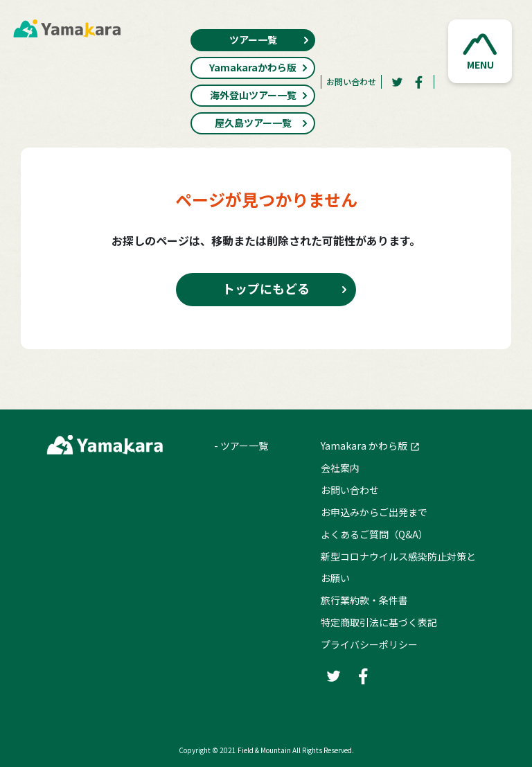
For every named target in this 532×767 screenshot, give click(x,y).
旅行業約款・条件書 (364, 600)
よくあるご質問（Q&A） (374, 534)
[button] (480, 51)
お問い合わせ (351, 81)
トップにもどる (266, 288)
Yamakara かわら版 (364, 446)
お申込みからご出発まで (374, 512)
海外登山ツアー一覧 (259, 95)
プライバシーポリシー (369, 644)
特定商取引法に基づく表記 (379, 622)
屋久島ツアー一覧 (262, 123)
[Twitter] (397, 82)
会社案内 (340, 468)
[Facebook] (419, 82)
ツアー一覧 (270, 39)
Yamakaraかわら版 (259, 67)
